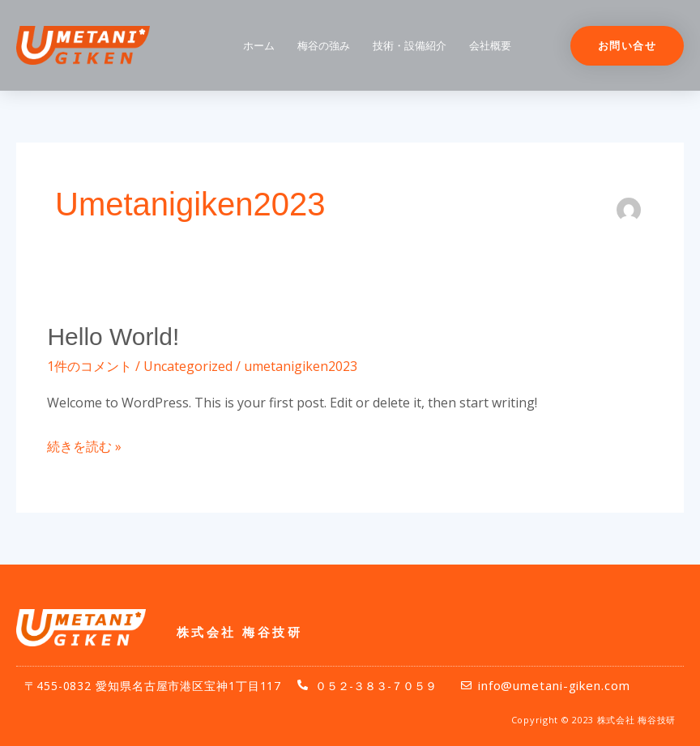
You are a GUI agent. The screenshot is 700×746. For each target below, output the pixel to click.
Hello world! (113, 337)
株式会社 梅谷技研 (240, 632)
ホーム (259, 45)
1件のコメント (90, 366)
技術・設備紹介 (410, 45)
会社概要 (490, 45)
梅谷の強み (324, 45)
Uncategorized (188, 366)
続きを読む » (84, 445)
